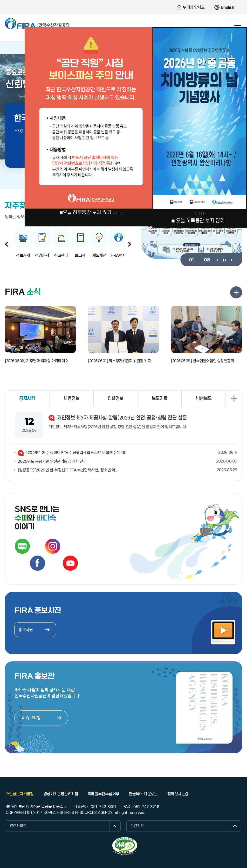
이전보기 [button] (7, 244)
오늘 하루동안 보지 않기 (87, 213)
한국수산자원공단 (37, 24)
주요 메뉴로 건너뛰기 (123, 0)
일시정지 (224, 260)
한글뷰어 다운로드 (143, 794)
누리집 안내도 (194, 7)
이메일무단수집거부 (103, 794)
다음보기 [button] (130, 244)
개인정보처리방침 (20, 794)
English (228, 7)
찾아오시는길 (178, 794)
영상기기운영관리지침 (61, 794)
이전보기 (217, 260)
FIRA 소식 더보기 (236, 292)
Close (118, 213)
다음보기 (231, 260)
